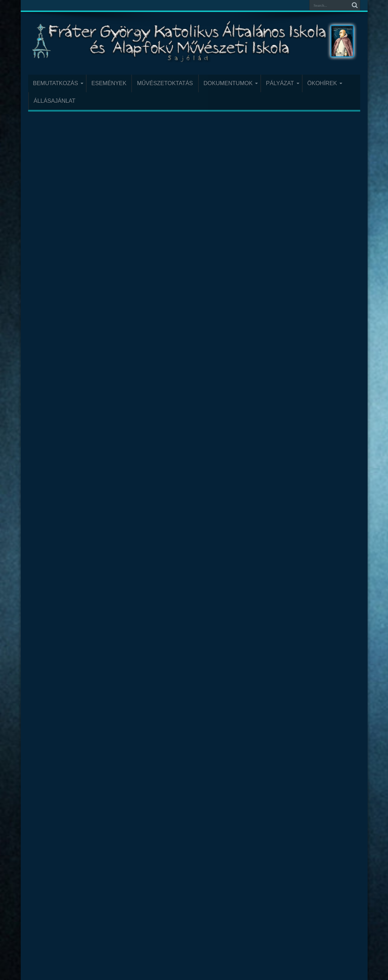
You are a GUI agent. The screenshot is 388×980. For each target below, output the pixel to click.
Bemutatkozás (58, 83)
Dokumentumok (231, 83)
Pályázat (282, 83)
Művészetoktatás (165, 83)
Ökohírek (325, 83)
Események (109, 83)
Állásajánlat (55, 101)
